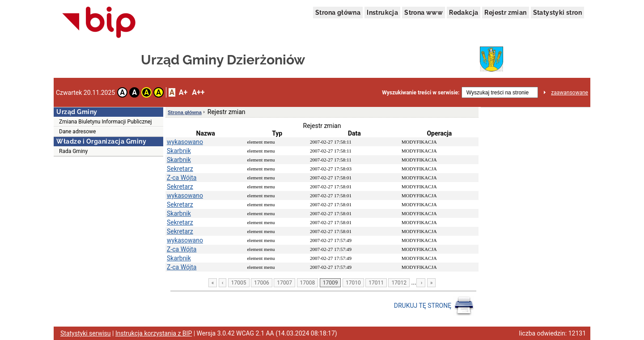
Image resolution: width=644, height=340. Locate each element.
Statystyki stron (557, 13)
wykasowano (185, 142)
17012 (399, 283)
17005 (239, 283)
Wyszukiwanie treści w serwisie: (421, 93)
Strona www (424, 13)
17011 (376, 283)
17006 (262, 283)
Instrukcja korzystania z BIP (154, 333)
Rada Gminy (73, 151)
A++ (198, 92)
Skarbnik (179, 151)
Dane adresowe (77, 132)
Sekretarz (180, 169)
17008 (308, 283)
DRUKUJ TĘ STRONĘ (434, 306)
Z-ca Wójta (182, 178)
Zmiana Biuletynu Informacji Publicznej (105, 122)
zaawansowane (570, 93)
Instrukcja (382, 13)
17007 (284, 283)
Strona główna (338, 13)
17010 (353, 283)
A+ (183, 92)
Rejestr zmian (505, 13)
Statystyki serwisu (86, 333)
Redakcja (464, 13)
